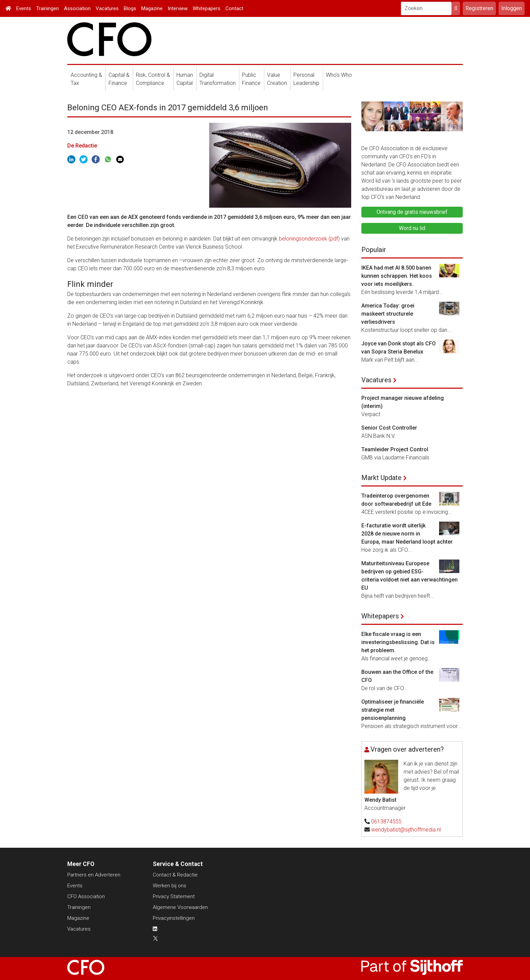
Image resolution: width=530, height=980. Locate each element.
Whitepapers (207, 8)
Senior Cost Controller (389, 428)
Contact (234, 8)
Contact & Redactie (175, 875)
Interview (178, 8)
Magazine (152, 8)
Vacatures (107, 8)
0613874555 (386, 822)
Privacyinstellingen (174, 918)
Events (24, 8)
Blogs (130, 8)
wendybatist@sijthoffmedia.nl (406, 830)
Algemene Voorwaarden (180, 907)
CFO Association (86, 896)
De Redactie (82, 146)
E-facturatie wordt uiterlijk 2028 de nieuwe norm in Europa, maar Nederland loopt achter (407, 534)
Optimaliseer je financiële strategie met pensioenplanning (393, 710)
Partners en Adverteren (94, 875)
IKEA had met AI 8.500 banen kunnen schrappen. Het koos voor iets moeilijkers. (397, 276)
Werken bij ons (170, 886)
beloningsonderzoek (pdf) (309, 239)
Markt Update (381, 478)
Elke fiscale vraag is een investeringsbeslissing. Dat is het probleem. (398, 642)
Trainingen (47, 8)
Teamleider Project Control (395, 449)
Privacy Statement (174, 896)
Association (77, 8)
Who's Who (339, 75)
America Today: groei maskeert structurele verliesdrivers (388, 314)
